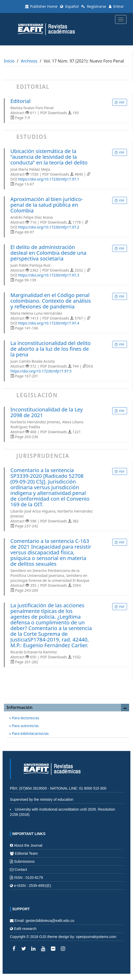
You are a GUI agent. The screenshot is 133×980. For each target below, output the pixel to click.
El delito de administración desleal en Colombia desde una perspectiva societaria (48, 253)
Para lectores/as (25, 718)
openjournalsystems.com (96, 937)
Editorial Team (26, 853)
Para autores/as (25, 726)
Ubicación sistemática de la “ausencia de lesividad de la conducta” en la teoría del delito (49, 157)
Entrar (116, 6)
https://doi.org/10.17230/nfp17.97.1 (49, 179)
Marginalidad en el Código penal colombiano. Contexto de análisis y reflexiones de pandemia (51, 301)
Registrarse (94, 6)
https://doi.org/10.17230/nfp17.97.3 (49, 275)
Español (69, 6)
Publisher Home (41, 6)
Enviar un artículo (66, 689)
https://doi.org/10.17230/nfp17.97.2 (49, 227)
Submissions (24, 861)
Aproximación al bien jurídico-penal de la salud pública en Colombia (47, 205)
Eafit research (25, 929)
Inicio (9, 61)
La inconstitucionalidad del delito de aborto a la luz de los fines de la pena (51, 349)
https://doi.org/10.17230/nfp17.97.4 (49, 323)
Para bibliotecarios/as (30, 733)
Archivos (29, 61)
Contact (21, 869)
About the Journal (28, 845)
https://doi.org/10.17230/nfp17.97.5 (41, 371)
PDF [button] (121, 102)
